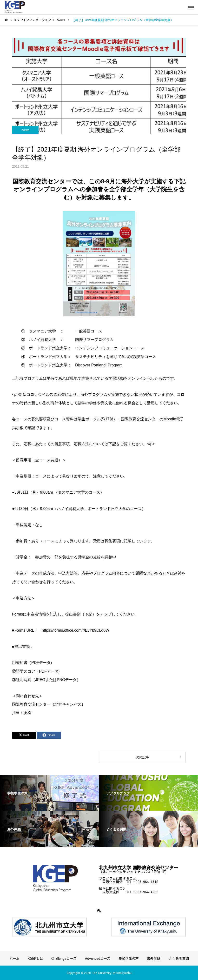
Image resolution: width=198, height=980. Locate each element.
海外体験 (154, 958)
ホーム (14, 958)
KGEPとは (35, 958)
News (25, 130)
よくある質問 (179, 958)
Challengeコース (64, 958)
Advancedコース (98, 958)
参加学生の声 (129, 958)
